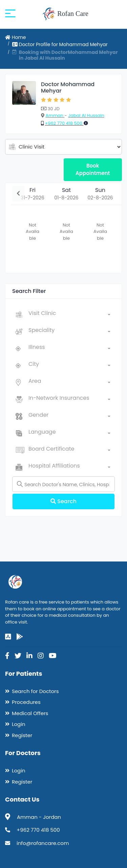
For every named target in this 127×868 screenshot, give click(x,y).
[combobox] (69, 315)
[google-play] (20, 637)
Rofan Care (65, 14)
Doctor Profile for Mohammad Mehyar (60, 44)
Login (19, 724)
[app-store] (8, 637)
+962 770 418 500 (64, 123)
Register (22, 735)
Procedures (26, 702)
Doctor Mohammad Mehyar (68, 87)
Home (16, 37)
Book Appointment (93, 170)
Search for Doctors (35, 691)
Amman (55, 115)
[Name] (63, 484)
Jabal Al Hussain (86, 115)
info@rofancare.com (43, 843)
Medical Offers (30, 713)
